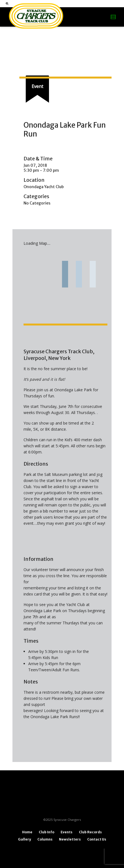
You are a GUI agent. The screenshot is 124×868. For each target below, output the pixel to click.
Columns (45, 839)
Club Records (90, 832)
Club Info (46, 832)
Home (27, 832)
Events (67, 832)
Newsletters (70, 839)
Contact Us (97, 839)
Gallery (24, 839)
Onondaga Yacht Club (44, 187)
